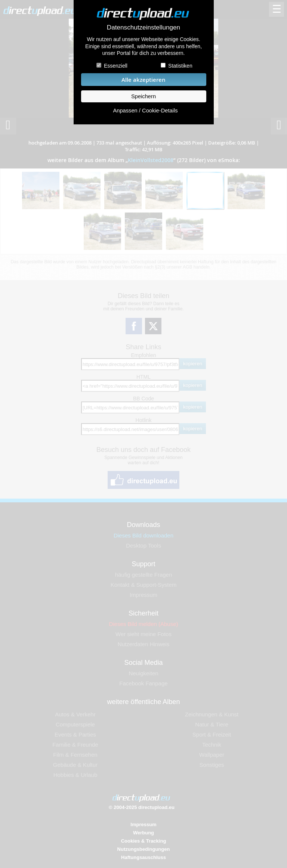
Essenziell (116, 66)
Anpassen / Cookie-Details (145, 111)
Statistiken (180, 66)
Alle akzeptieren (143, 80)
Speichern (143, 96)
